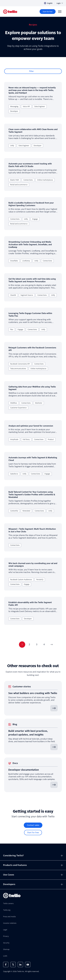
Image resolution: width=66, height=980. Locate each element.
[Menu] (60, 12)
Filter (31, 71)
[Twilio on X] (13, 965)
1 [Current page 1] (22, 644)
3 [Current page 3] (37, 644)
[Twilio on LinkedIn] (20, 965)
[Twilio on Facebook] (6, 965)
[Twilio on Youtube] (28, 965)
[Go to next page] (51, 645)
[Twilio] (10, 12)
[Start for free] (48, 12)
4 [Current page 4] (44, 644)
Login (60, 3)
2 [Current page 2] (29, 644)
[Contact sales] (33, 825)
